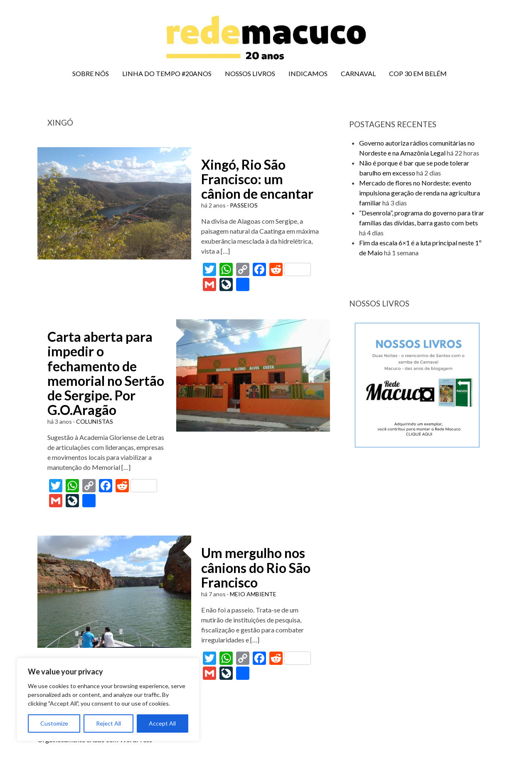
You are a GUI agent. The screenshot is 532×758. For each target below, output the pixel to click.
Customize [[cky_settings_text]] (54, 723)
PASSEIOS (244, 205)
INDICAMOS (308, 73)
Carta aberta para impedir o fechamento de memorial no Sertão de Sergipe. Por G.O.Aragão (106, 373)
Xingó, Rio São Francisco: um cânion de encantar (257, 179)
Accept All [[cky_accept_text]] (162, 723)
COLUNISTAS (95, 421)
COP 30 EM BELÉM (418, 73)
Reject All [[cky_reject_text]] (108, 723)
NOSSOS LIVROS (250, 73)
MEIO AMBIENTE (253, 594)
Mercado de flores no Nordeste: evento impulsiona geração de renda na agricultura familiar (420, 193)
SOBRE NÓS (91, 73)
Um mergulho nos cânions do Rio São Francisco (256, 567)
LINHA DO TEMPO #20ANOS (167, 73)
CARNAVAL (358, 73)
